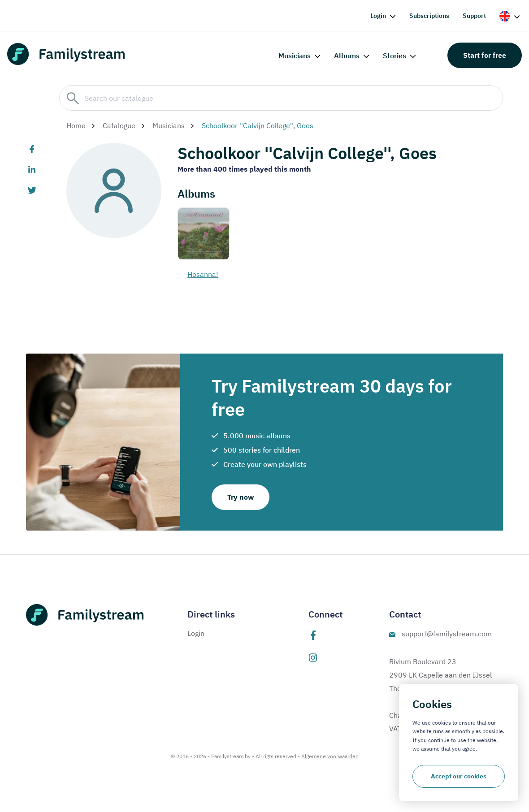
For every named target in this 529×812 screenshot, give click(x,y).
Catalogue (119, 125)
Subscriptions (429, 16)
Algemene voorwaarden (330, 756)
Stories (395, 56)
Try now (241, 497)
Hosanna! (203, 274)
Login (378, 16)
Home (76, 125)
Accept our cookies (459, 776)
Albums (347, 56)
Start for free (485, 55)
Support (474, 16)
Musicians (295, 56)
